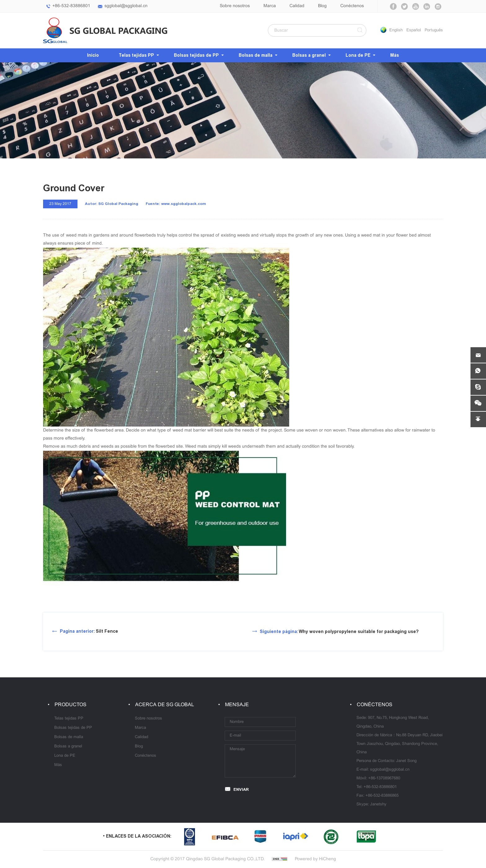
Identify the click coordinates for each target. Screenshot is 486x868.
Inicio (93, 55)
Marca (270, 6)
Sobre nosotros (235, 6)
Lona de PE (358, 55)
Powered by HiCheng (315, 859)
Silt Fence (89, 631)
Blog (322, 6)
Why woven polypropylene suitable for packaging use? (339, 632)
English (396, 30)
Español (414, 30)
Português (434, 30)
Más (395, 55)
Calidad (297, 6)
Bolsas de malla (256, 55)
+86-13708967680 (384, 778)
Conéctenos (352, 6)
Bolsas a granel (309, 55)
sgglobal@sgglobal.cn (126, 6)
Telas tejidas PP (136, 55)
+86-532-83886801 (71, 6)
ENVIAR (241, 789)
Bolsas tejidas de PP (196, 55)
